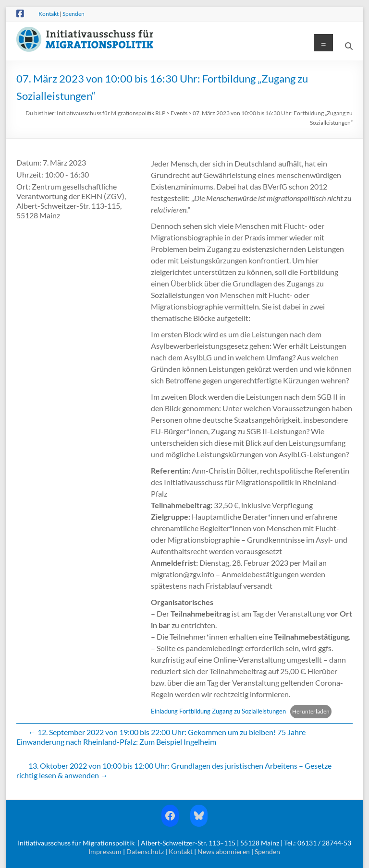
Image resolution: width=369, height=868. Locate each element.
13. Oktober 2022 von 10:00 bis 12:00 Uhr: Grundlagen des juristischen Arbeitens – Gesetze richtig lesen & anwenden (174, 770)
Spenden (74, 14)
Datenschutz (145, 851)
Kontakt (49, 14)
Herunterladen (311, 711)
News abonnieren (224, 851)
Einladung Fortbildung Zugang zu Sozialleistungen (218, 711)
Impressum (105, 851)
